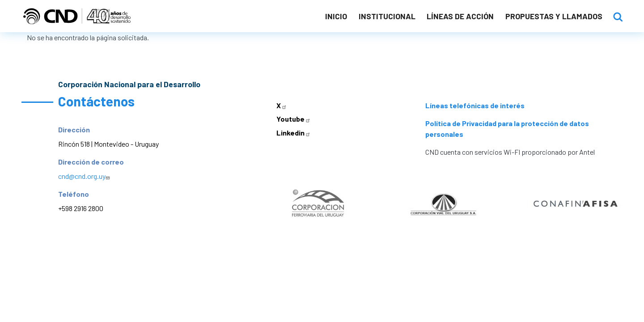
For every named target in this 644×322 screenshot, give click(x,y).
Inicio (336, 16)
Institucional (387, 16)
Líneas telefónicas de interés (475, 105)
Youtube (294, 119)
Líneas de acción (460, 16)
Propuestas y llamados (554, 16)
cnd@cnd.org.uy (85, 176)
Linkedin (294, 133)
